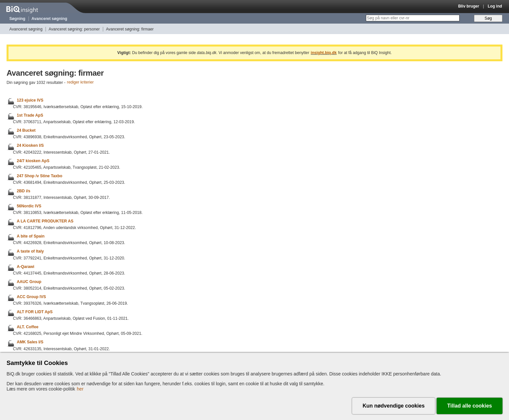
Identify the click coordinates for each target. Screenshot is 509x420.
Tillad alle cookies (470, 406)
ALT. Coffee (28, 327)
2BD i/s (23, 191)
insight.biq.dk (324, 53)
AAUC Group (29, 282)
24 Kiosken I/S (30, 146)
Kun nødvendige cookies (394, 406)
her (80, 389)
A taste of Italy (30, 252)
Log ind (495, 6)
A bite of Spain (31, 236)
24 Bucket (26, 130)
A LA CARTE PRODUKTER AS (45, 221)
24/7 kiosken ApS (33, 161)
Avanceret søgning (49, 19)
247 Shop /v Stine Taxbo (39, 176)
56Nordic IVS (29, 206)
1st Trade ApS (30, 115)
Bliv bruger (469, 6)
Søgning (18, 19)
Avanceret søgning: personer (74, 29)
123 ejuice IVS (30, 100)
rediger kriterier (80, 83)
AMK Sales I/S (30, 342)
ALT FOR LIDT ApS (35, 312)
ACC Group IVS (31, 297)
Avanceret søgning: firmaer (130, 29)
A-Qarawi (25, 267)
